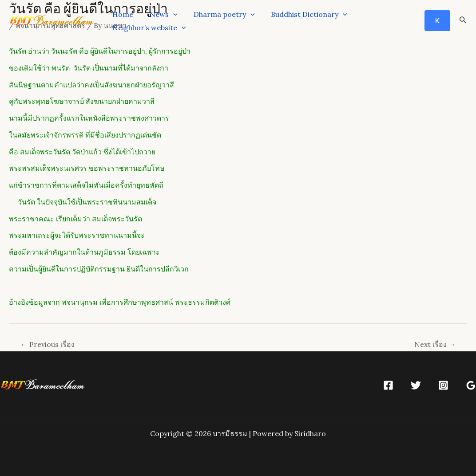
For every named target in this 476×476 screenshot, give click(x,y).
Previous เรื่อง (48, 344)
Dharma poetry (219, 14)
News (161, 14)
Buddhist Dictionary (302, 14)
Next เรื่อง (435, 344)
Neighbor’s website (148, 28)
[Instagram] (443, 385)
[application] (170, 14)
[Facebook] (388, 385)
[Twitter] (416, 385)
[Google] (471, 385)
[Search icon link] (463, 21)
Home (122, 14)
